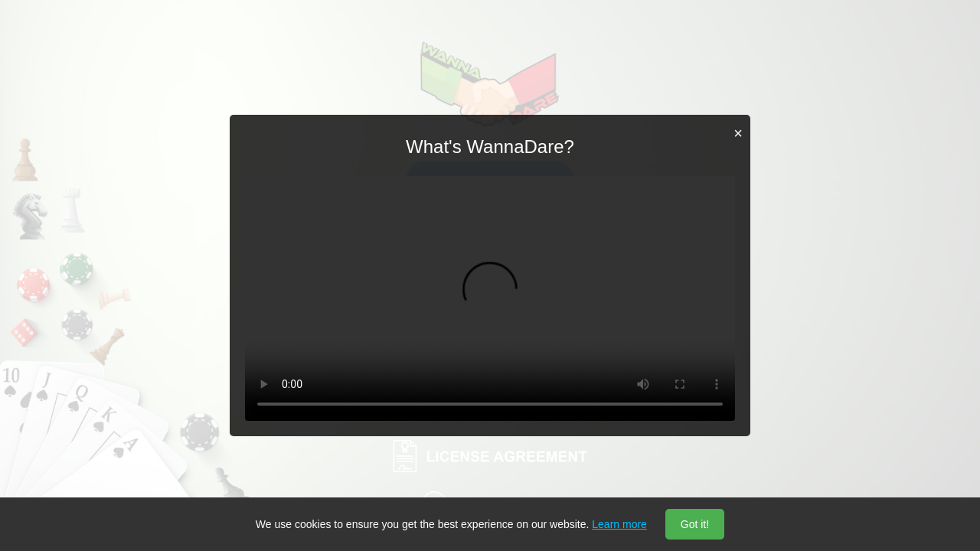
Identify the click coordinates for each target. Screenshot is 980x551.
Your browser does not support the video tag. (490, 298)
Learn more (619, 524)
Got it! (695, 524)
